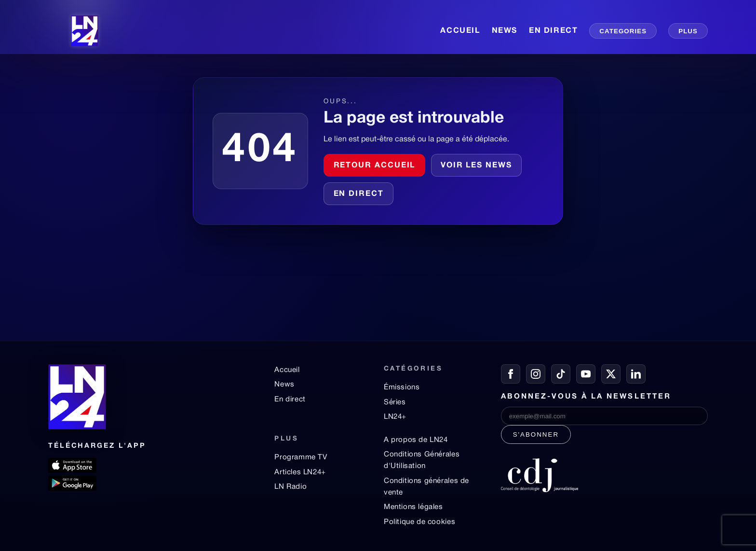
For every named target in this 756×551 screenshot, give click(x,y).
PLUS (688, 31)
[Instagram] (536, 374)
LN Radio (290, 487)
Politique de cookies (419, 522)
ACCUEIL (460, 31)
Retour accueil (375, 165)
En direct (359, 194)
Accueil (287, 370)
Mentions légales (413, 507)
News (284, 385)
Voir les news (476, 165)
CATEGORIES (623, 31)
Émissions (402, 387)
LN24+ (395, 417)
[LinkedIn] (636, 374)
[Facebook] (511, 374)
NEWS (505, 31)
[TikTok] (561, 374)
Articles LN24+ (300, 472)
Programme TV (301, 457)
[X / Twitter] (611, 374)
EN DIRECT (553, 31)
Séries (395, 402)
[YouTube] (586, 374)
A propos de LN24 (416, 440)
